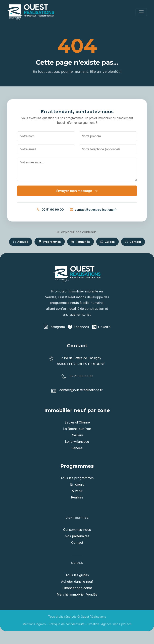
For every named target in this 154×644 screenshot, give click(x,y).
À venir (77, 491)
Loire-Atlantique (77, 442)
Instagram (54, 327)
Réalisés (77, 497)
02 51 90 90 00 (51, 210)
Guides (107, 242)
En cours (77, 484)
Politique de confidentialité (67, 624)
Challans (77, 435)
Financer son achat (77, 588)
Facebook (79, 327)
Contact (133, 242)
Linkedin (101, 327)
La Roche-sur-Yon (77, 429)
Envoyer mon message (77, 191)
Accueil (21, 242)
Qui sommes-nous (77, 530)
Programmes (50, 242)
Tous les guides (77, 575)
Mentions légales (34, 624)
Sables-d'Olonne (77, 422)
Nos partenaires (77, 536)
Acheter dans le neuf (77, 581)
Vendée (77, 448)
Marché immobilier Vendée (77, 594)
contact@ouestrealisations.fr (93, 210)
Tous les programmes (77, 478)
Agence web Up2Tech (116, 624)
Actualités (81, 242)
